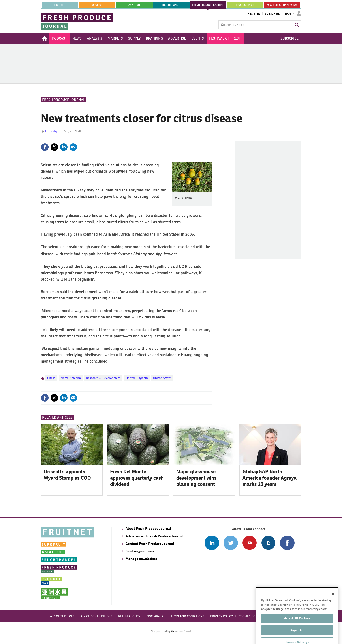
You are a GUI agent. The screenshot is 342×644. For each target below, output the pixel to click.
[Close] (333, 608)
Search (297, 25)
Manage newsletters (141, 559)
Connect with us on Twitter (231, 543)
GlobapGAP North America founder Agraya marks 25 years (270, 478)
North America (71, 378)
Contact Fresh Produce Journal (150, 544)
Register (254, 14)
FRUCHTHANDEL (172, 5)
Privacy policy (222, 616)
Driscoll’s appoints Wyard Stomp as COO (67, 475)
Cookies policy (250, 616)
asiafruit (134, 5)
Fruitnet (60, 5)
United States (162, 378)
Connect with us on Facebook (287, 543)
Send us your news (140, 551)
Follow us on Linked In (212, 543)
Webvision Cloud (181, 631)
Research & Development (103, 378)
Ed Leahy (51, 131)
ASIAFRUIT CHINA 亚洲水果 (282, 5)
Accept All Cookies (297, 633)
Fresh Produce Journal (64, 100)
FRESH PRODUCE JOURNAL (208, 5)
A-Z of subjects (62, 616)
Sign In (289, 14)
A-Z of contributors (96, 616)
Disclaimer (155, 616)
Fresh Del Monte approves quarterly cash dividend (137, 478)
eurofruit (97, 5)
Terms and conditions (187, 616)
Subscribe (272, 14)
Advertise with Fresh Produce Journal (155, 536)
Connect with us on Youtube (249, 543)
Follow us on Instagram (268, 543)
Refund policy (129, 616)
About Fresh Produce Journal (148, 529)
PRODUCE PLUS (245, 5)
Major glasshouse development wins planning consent (196, 478)
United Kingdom (137, 378)
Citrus (51, 378)
